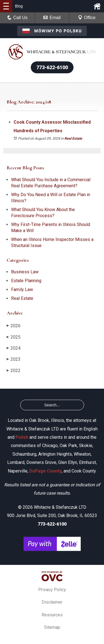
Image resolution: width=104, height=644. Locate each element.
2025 (14, 337)
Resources (52, 615)
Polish (22, 437)
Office (87, 18)
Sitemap (52, 627)
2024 (14, 348)
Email (52, 18)
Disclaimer (52, 602)
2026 (14, 326)
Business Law (25, 272)
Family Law (22, 289)
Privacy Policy (52, 590)
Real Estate (73, 138)
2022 (14, 371)
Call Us (17, 18)
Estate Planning (26, 281)
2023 (14, 359)
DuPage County (45, 471)
